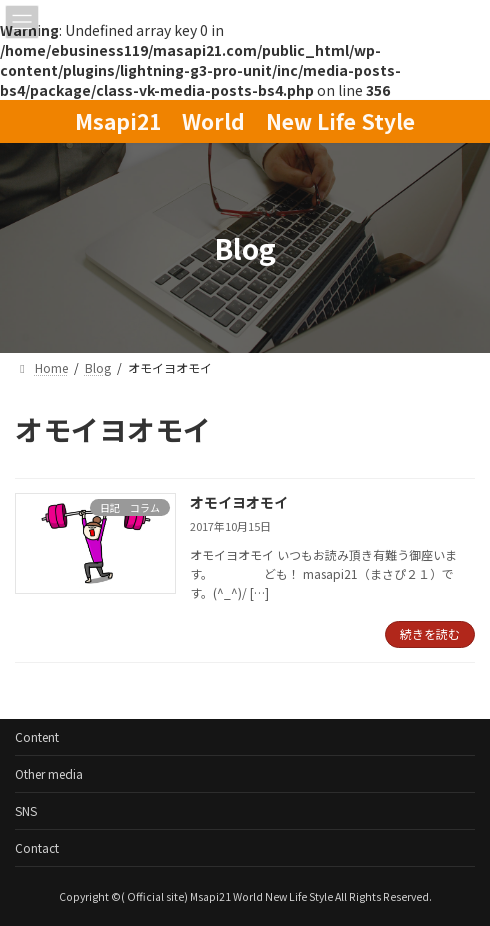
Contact (37, 847)
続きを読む (430, 633)
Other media (49, 773)
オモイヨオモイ (239, 502)
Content (37, 736)
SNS (26, 810)
